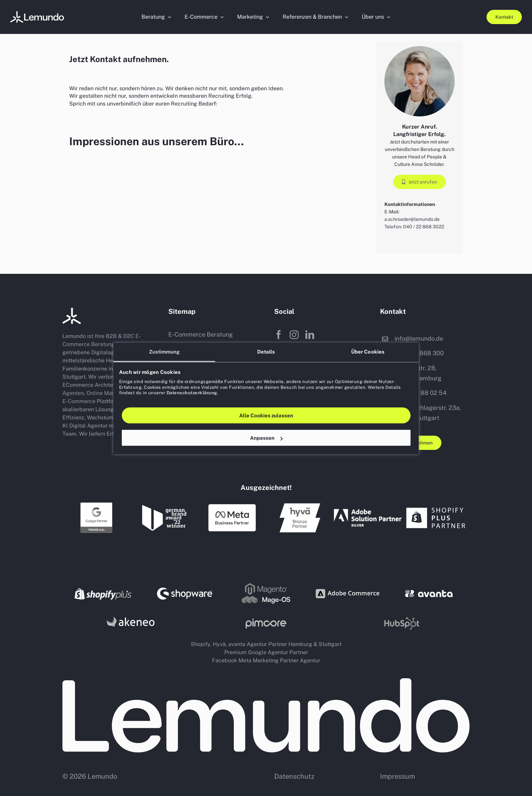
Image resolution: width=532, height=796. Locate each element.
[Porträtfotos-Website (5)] (37, 14)
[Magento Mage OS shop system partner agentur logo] (266, 584)
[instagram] (294, 335)
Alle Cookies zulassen (266, 415)
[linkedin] (310, 335)
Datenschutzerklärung (192, 392)
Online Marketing (108, 393)
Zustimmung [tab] (164, 351)
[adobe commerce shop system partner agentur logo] (347, 584)
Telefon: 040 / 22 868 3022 (414, 227)
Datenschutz (294, 776)
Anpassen (266, 438)
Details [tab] (266, 351)
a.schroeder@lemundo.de (412, 219)
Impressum (397, 776)
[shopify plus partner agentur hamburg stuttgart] (436, 506)
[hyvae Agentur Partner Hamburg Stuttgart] (300, 506)
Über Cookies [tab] (368, 351)
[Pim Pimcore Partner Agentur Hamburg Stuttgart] (266, 621)
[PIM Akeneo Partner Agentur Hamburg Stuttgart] (130, 616)
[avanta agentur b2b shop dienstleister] (429, 593)
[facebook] (279, 335)
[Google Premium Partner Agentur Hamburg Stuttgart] (96, 504)
